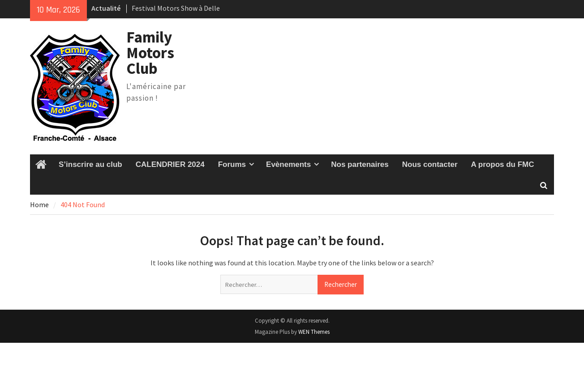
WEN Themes (314, 332)
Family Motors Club (150, 53)
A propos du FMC (503, 164)
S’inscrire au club (90, 164)
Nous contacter (430, 164)
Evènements (288, 164)
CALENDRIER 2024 (170, 164)
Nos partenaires (360, 164)
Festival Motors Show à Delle (176, 8)
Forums (232, 164)
